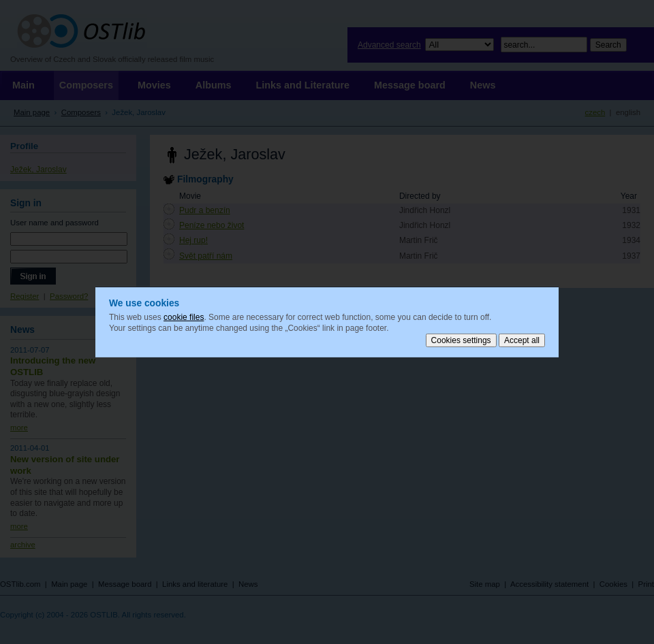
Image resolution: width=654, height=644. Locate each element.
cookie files (184, 317)
